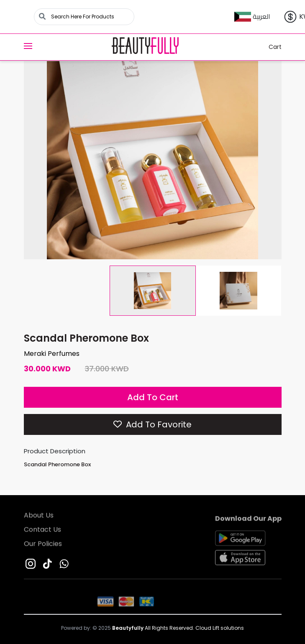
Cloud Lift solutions (220, 628)
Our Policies (43, 545)
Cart (270, 47)
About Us (39, 517)
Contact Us (42, 531)
